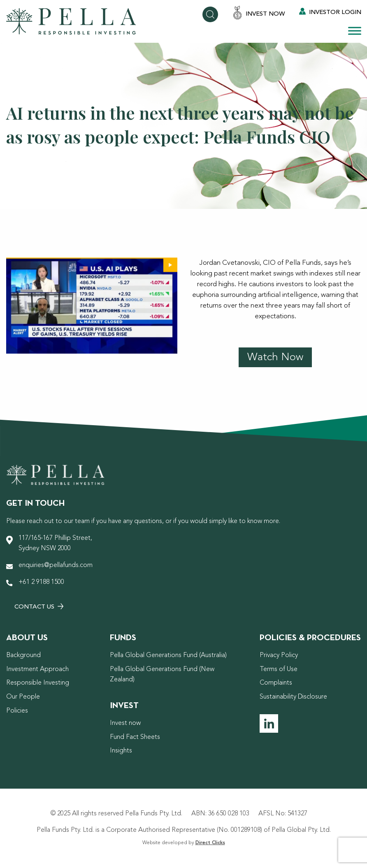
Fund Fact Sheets (135, 737)
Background (23, 655)
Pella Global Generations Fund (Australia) (168, 655)
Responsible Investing (38, 683)
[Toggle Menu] (355, 31)
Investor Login (330, 12)
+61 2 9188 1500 (41, 582)
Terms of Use (279, 669)
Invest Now (259, 13)
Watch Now (275, 357)
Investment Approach (37, 669)
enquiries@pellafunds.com (56, 565)
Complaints (276, 683)
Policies (17, 711)
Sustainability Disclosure (293, 697)
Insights (121, 751)
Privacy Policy (279, 655)
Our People (23, 697)
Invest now (125, 723)
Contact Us (39, 607)
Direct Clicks (210, 843)
